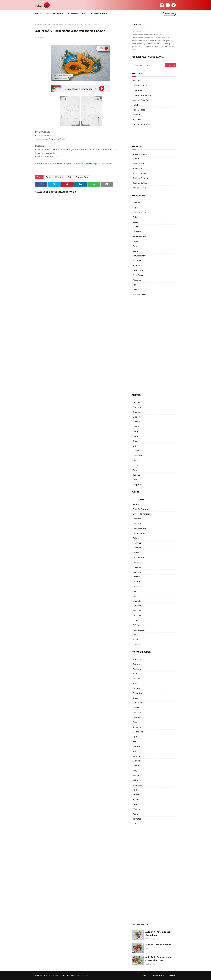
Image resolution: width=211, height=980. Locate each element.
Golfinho (137, 451)
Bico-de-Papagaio (141, 509)
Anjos (135, 207)
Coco (135, 722)
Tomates (137, 819)
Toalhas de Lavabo (142, 178)
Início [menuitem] (38, 14)
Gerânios (137, 548)
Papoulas (137, 620)
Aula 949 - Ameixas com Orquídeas (158, 934)
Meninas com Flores (142, 100)
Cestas (136, 227)
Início (146, 975)
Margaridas (138, 606)
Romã (136, 814)
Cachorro (137, 412)
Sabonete (137, 168)
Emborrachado (140, 154)
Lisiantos (137, 586)
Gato (135, 446)
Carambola (138, 703)
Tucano (136, 475)
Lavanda (137, 582)
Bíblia (135, 222)
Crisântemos (139, 533)
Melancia (137, 775)
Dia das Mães (139, 90)
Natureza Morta (140, 256)
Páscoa (136, 115)
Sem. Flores (138, 120)
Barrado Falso (139, 212)
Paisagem (138, 261)
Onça (135, 460)
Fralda (136, 159)
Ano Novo (137, 81)
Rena (135, 470)
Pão (135, 285)
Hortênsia (137, 572)
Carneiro (137, 417)
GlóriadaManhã (140, 557)
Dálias (136, 538)
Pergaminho (138, 270)
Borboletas (138, 407)
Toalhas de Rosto (141, 183)
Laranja (136, 756)
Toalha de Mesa (140, 173)
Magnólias (138, 601)
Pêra (135, 804)
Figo (135, 737)
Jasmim (137, 577)
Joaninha (137, 456)
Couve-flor (138, 732)
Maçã (136, 771)
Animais (137, 203)
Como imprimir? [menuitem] (54, 14)
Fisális (136, 741)
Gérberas (137, 562)
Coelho (136, 427)
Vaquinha (137, 485)
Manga (136, 766)
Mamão (59, 177)
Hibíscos (137, 567)
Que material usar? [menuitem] (77, 14)
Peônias (136, 625)
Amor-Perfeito (139, 499)
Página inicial (41, 25)
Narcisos (137, 611)
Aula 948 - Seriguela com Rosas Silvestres (159, 959)
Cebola (136, 708)
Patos (135, 465)
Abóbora (137, 669)
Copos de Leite (139, 528)
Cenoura (137, 712)
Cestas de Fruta (140, 86)
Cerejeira (137, 524)
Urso (135, 480)
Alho (135, 674)
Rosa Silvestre (139, 630)
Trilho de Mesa (139, 188)
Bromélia (137, 519)
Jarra (135, 251)
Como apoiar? (158, 975)
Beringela (137, 688)
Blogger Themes (81, 975)
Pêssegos (137, 809)
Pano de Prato (55, 25)
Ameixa (136, 679)
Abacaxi (137, 664)
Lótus (135, 596)
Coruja (136, 431)
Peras (135, 790)
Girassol (137, 553)
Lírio (135, 591)
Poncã (136, 800)
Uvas (135, 824)
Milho (135, 780)
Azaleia (136, 504)
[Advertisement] (166, 135)
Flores (135, 241)
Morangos (138, 785)
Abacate (137, 659)
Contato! (172, 975)
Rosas (136, 290)
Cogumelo (138, 727)
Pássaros (137, 280)
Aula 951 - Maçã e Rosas (158, 945)
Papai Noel (138, 265)
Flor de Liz (137, 543)
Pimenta (137, 795)
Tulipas (136, 640)
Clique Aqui (91, 164)
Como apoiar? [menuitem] (99, 14)
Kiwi (135, 751)
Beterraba (137, 693)
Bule (135, 217)
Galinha (137, 436)
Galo (135, 441)
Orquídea (137, 615)
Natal (135, 105)
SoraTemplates (52, 975)
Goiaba (136, 746)
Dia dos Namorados (142, 95)
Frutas (49, 177)
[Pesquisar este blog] (148, 65)
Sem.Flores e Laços (141, 124)
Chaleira (137, 232)
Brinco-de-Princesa (142, 514)
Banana (137, 683)
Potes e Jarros (139, 110)
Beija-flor (137, 402)
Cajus (136, 698)
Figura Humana (140, 236)
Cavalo (136, 422)
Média (69, 177)
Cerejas (136, 717)
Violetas (136, 644)
